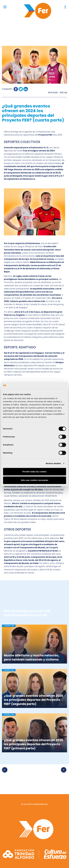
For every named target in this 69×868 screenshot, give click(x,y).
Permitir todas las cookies (35, 472)
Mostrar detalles (53, 463)
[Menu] (5, 7)
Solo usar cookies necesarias (34, 480)
